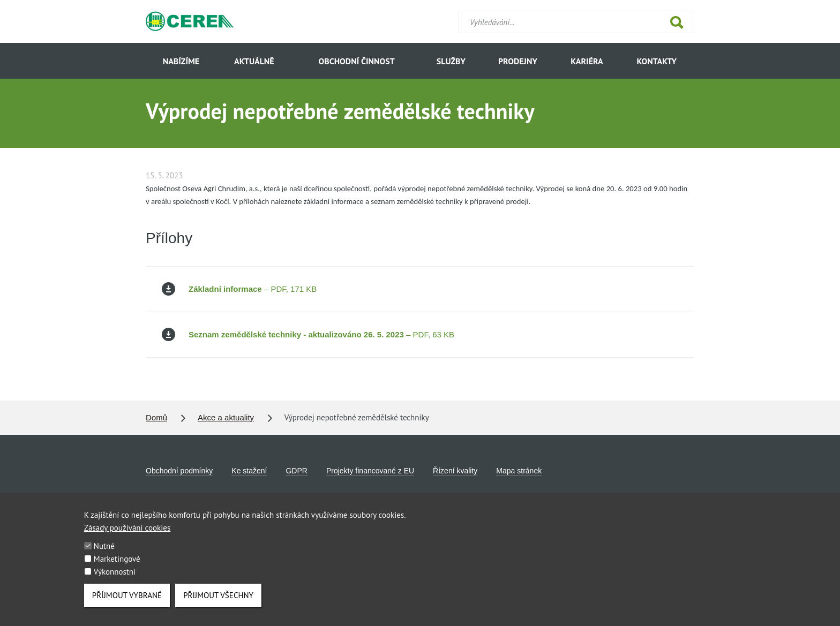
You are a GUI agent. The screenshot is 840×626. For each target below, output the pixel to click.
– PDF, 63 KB (308, 334)
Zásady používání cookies (127, 537)
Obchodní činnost (357, 61)
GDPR (296, 471)
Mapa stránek (519, 471)
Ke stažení (249, 471)
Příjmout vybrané (127, 604)
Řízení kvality (455, 471)
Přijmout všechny (218, 604)
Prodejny (518, 61)
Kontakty (656, 61)
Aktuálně (254, 61)
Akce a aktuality (226, 417)
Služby (451, 61)
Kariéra (587, 61)
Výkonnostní (115, 581)
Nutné (104, 555)
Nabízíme (181, 61)
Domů (156, 417)
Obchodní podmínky (179, 471)
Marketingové (117, 568)
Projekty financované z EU (370, 471)
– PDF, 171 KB (239, 289)
